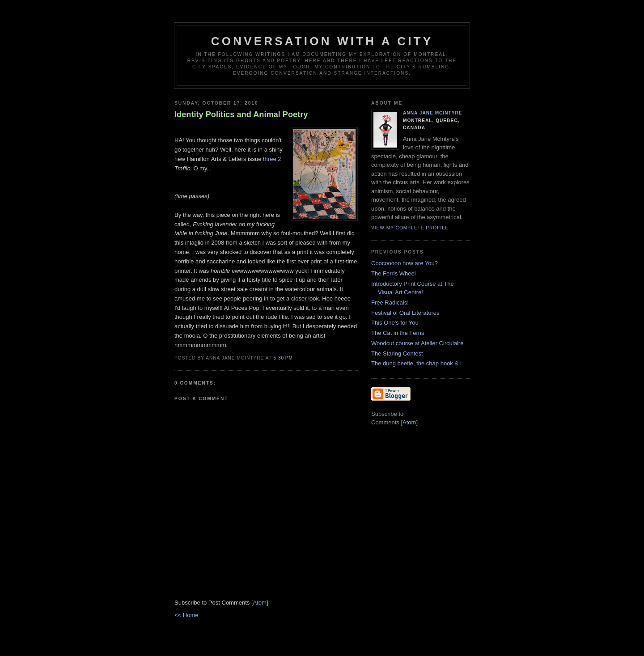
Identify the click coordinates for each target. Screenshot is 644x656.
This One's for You (395, 323)
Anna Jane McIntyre (433, 113)
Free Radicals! (390, 303)
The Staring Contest (397, 353)
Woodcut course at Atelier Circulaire (417, 343)
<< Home (186, 615)
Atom (260, 603)
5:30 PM (283, 358)
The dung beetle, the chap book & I (416, 363)
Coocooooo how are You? (405, 263)
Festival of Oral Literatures (405, 313)
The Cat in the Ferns (398, 333)
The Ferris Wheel (394, 273)
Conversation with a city (322, 41)
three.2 (272, 159)
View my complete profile (410, 228)
